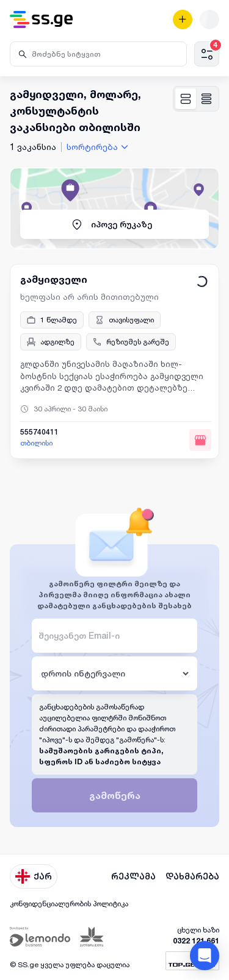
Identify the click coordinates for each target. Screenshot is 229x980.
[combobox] (99, 147)
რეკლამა (133, 876)
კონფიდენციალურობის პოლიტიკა (69, 904)
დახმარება (192, 876)
